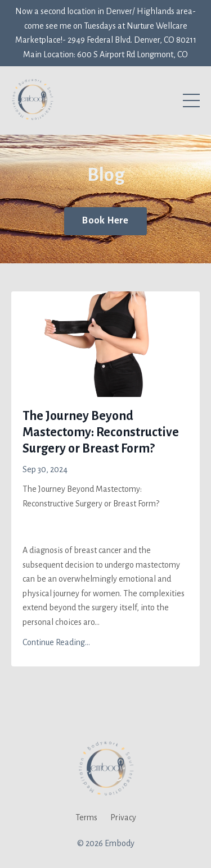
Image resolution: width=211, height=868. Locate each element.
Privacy (123, 817)
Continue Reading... (56, 642)
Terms (86, 817)
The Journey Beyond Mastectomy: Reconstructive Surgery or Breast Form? (101, 432)
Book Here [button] (105, 221)
